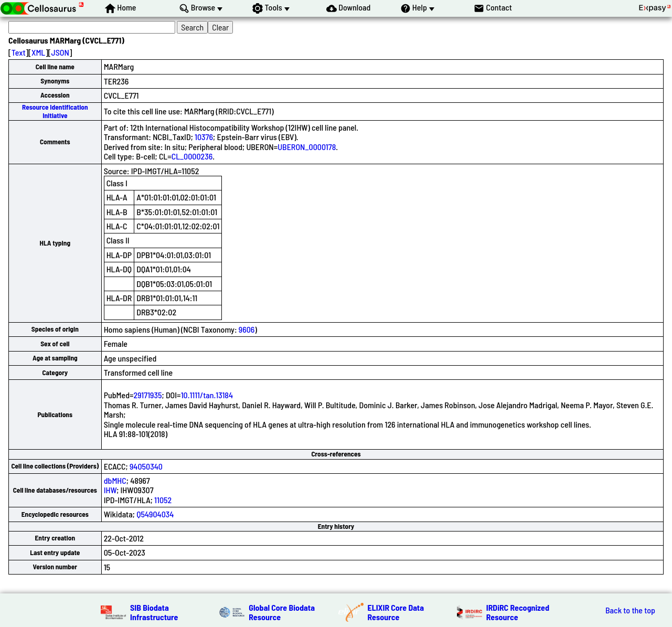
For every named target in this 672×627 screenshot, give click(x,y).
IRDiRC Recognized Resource (518, 612)
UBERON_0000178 (307, 147)
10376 (204, 137)
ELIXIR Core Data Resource (396, 612)
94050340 (146, 466)
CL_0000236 (192, 156)
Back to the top (630, 610)
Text (19, 52)
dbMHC (115, 480)
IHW (110, 490)
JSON (60, 52)
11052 (163, 500)
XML (38, 52)
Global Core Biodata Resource (282, 612)
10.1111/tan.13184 (207, 395)
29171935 (148, 395)
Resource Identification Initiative (55, 111)
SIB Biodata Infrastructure (154, 612)
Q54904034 (155, 514)
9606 (247, 329)
